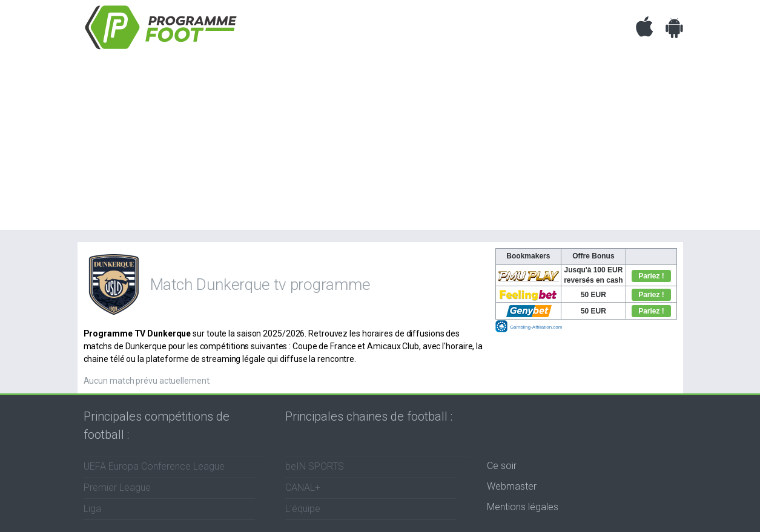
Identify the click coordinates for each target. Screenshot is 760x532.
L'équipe (303, 509)
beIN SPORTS (315, 466)
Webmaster (512, 486)
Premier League (117, 488)
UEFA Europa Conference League (154, 466)
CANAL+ (303, 488)
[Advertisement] (380, 145)
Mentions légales (523, 507)
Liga (92, 509)
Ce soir (502, 466)
